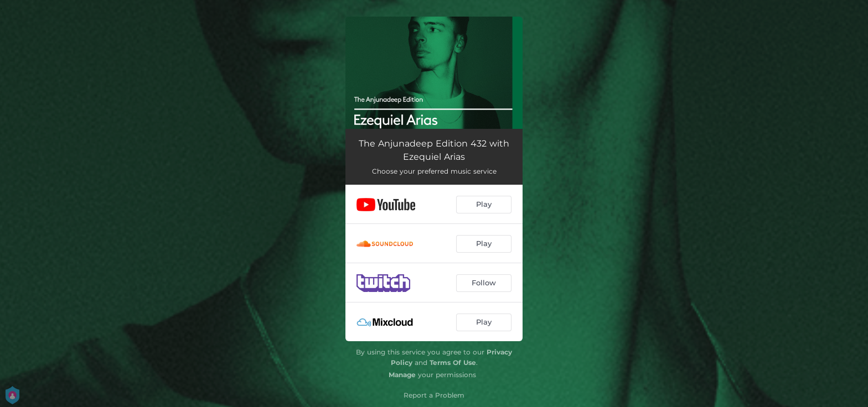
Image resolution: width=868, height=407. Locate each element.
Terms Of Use (453, 362)
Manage (402, 375)
